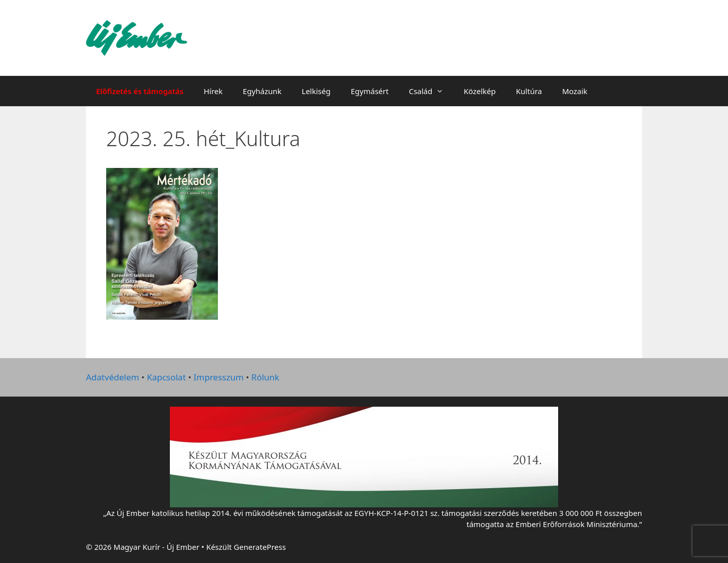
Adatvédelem (112, 377)
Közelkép (480, 91)
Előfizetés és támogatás (140, 91)
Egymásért (370, 91)
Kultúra (529, 91)
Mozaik (575, 91)
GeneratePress (260, 547)
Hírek (213, 91)
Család (431, 91)
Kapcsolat (166, 377)
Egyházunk (262, 91)
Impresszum (219, 377)
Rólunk (265, 377)
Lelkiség (316, 91)
